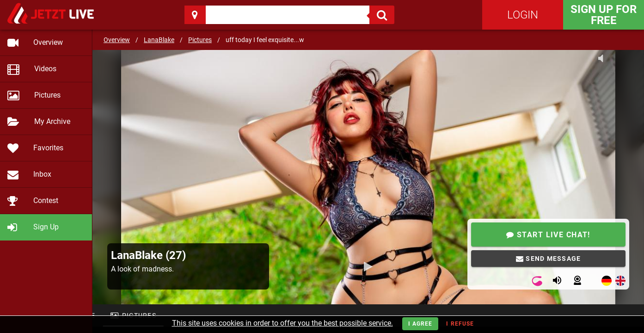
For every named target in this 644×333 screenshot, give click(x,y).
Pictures (200, 40)
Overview (117, 40)
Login (523, 15)
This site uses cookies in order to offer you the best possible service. (282, 323)
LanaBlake (159, 40)
